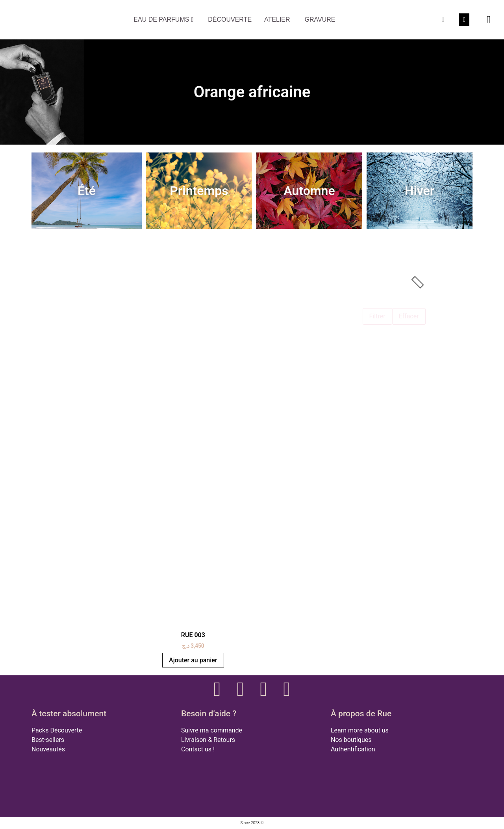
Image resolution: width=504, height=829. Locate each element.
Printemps (199, 191)
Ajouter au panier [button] (193, 660)
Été (87, 191)
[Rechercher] (443, 20)
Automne (309, 191)
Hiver (420, 191)
